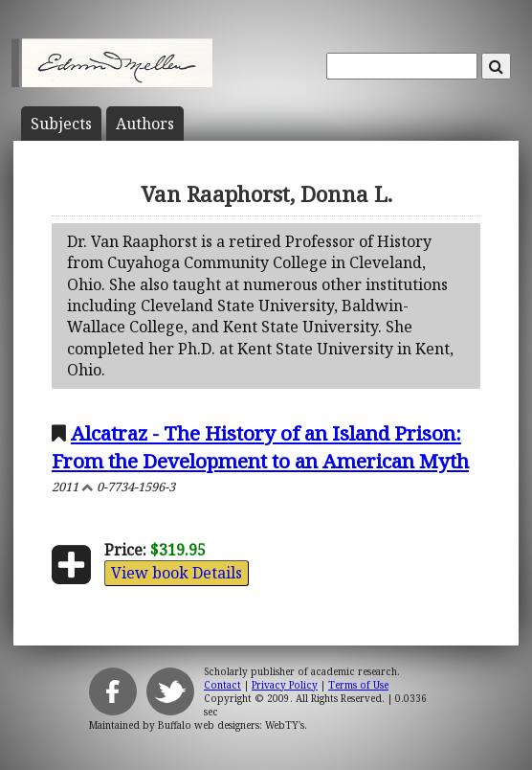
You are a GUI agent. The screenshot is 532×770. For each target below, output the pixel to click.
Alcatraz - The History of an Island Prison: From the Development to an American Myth (260, 447)
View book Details (177, 573)
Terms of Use (358, 685)
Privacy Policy (285, 685)
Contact (222, 685)
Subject (61, 124)
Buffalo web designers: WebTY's (231, 725)
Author (145, 124)
